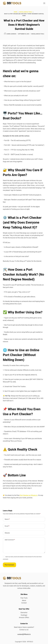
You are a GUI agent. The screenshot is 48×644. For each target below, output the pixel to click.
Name (7, 519)
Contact (24, 603)
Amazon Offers (24, 617)
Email (7, 526)
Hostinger (24, 615)
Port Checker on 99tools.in (28, 495)
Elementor (24, 613)
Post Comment (9, 565)
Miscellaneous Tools (38, 34)
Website (7, 533)
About (24, 600)
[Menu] (44, 3)
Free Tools (24, 598)
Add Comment (10, 540)
